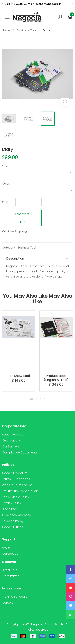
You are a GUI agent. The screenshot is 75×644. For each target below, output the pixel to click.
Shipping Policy (13, 521)
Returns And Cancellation (20, 491)
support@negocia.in (47, 4)
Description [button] (15, 258)
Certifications (11, 440)
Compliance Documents (20, 452)
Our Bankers (11, 446)
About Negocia (13, 434)
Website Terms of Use (17, 485)
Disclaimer (9, 509)
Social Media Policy (16, 497)
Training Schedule (15, 597)
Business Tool (27, 248)
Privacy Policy (12, 503)
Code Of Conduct (15, 473)
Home (6, 30)
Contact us (10, 554)
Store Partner (11, 576)
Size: (5, 166)
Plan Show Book (19, 376)
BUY (22, 222)
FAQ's (6, 548)
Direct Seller (10, 570)
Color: (6, 184)
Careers (8, 603)
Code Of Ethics (12, 527)
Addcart (22, 214)
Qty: (5, 202)
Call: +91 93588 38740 (17, 4)
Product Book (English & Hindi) (56, 378)
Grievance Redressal (17, 515)
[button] (70, 17)
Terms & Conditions (16, 479)
